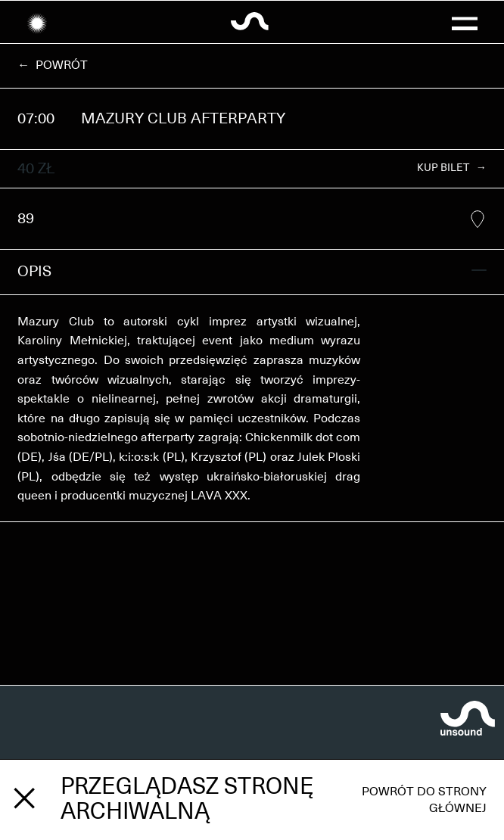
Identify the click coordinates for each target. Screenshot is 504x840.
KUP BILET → (452, 168)
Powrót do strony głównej (424, 800)
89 (252, 219)
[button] (464, 22)
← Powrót (53, 65)
